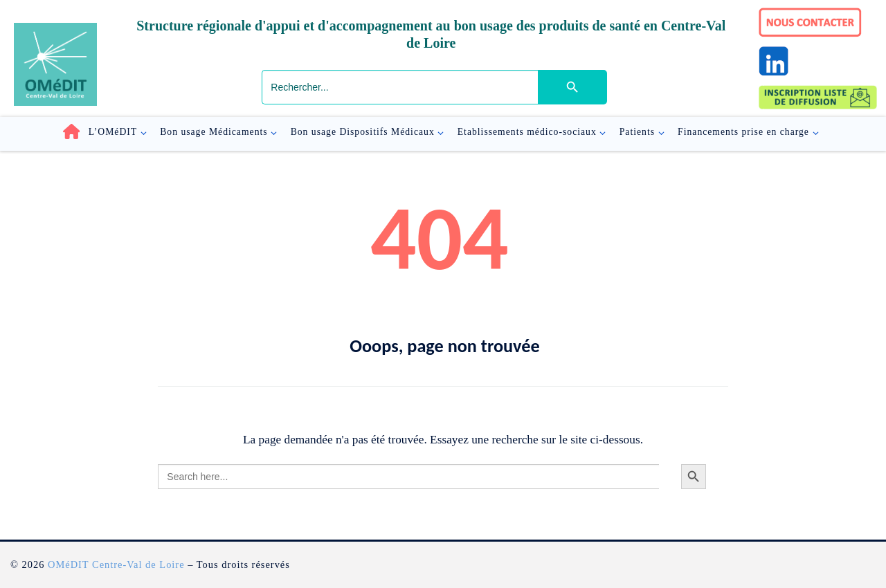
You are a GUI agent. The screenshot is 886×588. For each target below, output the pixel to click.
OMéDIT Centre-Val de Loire (116, 564)
